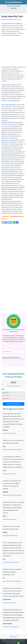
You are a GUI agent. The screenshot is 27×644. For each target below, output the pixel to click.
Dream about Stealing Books (10, 536)
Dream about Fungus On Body (11, 562)
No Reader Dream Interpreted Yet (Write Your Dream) (12, 19)
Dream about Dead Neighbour (11, 627)
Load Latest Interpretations (13, 404)
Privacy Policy (13, 637)
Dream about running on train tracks (11, 201)
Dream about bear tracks (8, 122)
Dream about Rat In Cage (10, 433)
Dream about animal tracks (8, 140)
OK (18, 643)
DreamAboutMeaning (14, 2)
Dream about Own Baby (9, 474)
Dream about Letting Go (9, 603)
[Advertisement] (13, 52)
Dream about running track (8, 170)
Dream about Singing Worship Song (12, 495)
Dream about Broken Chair (10, 519)
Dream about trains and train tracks (11, 187)
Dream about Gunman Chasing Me (12, 581)
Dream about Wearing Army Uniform (12, 450)
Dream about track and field (9, 154)
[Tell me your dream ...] (13, 351)
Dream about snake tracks (8, 105)
